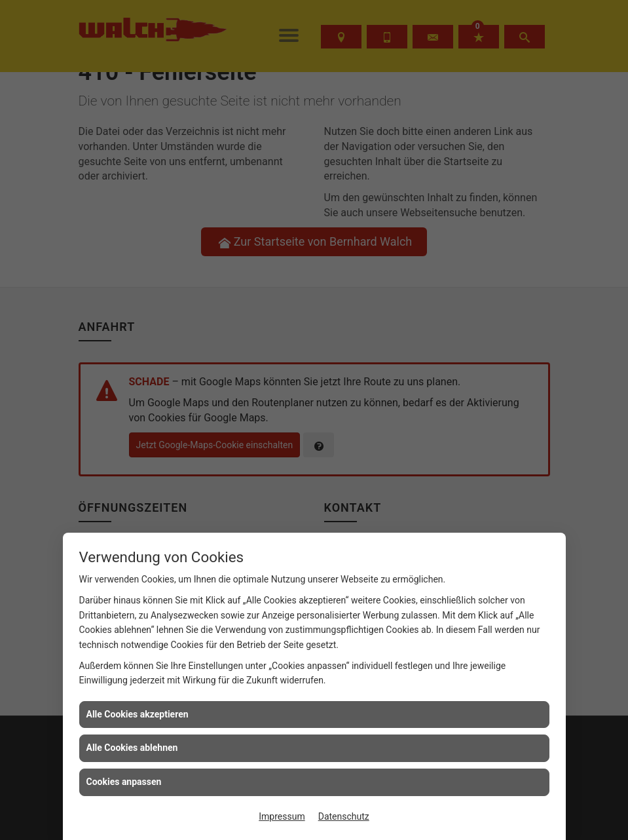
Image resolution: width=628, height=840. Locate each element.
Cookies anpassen (124, 782)
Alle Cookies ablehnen (132, 748)
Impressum (282, 816)
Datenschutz (344, 816)
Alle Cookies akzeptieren (138, 714)
